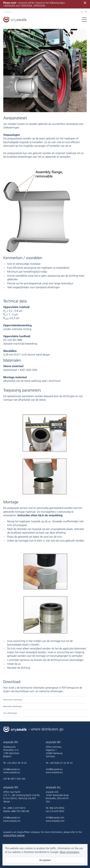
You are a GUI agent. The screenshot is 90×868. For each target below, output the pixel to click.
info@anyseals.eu (12, 769)
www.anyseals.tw (12, 821)
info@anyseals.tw (12, 818)
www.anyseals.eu (12, 772)
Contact (7, 12)
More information (70, 852)
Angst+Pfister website (14, 835)
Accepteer (45, 860)
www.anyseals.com (55, 821)
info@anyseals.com (55, 818)
